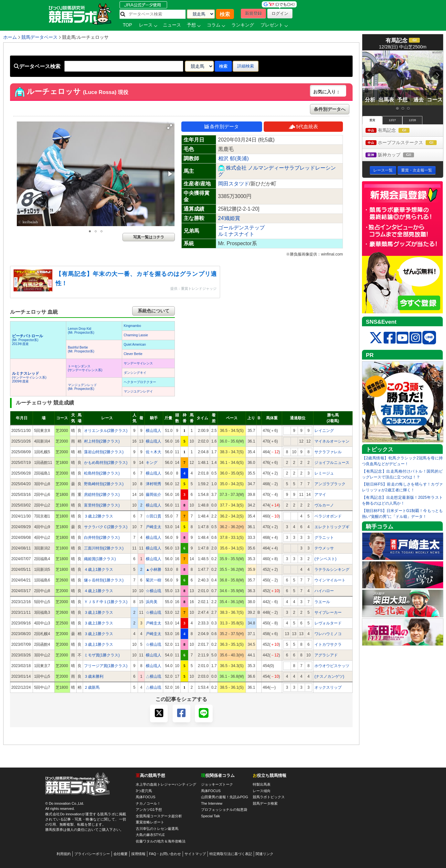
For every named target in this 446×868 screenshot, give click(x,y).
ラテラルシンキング (332, 570)
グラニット (324, 538)
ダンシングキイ (135, 373)
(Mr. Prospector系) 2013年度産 (27, 340)
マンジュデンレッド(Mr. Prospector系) (82, 387)
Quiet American (135, 345)
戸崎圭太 (154, 527)
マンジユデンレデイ (138, 391)
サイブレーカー (328, 612)
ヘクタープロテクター (140, 382)
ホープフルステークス (404, 143)
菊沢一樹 (154, 580)
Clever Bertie (133, 354)
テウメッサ (324, 548)
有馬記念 (393, 131)
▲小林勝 (154, 570)
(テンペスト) (325, 559)
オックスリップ (328, 687)
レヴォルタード (328, 623)
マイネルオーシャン (332, 441)
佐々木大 (154, 452)
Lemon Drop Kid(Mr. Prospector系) (81, 331)
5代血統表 (303, 126)
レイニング (324, 431)
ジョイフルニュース (332, 463)
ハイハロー (324, 591)
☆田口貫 (154, 516)
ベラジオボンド (328, 516)
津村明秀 (154, 484)
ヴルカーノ (324, 505)
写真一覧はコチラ (149, 237)
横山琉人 (154, 431)
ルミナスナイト (236, 234)
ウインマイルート (330, 580)
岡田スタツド (234, 184)
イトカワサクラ (328, 644)
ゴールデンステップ (241, 228)
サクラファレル (328, 452)
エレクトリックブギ (332, 527)
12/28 (412, 120)
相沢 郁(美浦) (234, 158)
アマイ (320, 495)
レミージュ (324, 473)
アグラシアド (326, 655)
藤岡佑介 (154, 495)
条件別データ (222, 126)
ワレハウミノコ (328, 634)
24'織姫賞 (229, 218)
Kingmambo (132, 326)
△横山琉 (154, 676)
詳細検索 (246, 66)
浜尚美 (152, 602)
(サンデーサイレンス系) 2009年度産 (29, 377)
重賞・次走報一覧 (417, 170)
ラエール (322, 602)
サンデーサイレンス (138, 363)
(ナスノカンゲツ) (329, 676)
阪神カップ (396, 155)
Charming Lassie (136, 335)
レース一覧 (383, 170)
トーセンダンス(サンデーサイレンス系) (85, 368)
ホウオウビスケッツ (332, 666)
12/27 (392, 120)
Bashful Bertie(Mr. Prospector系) (81, 349)
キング (152, 463)
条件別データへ (330, 109)
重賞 (372, 120)
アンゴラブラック (330, 484)
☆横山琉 (154, 591)
